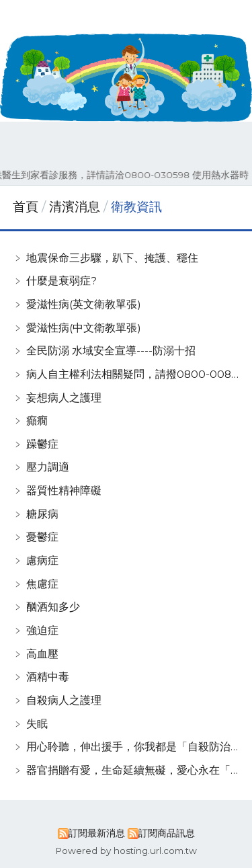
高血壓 (42, 654)
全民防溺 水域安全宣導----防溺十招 (111, 351)
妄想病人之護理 (64, 398)
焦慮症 (42, 584)
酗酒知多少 (53, 607)
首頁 (26, 207)
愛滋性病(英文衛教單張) (84, 304)
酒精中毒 (48, 677)
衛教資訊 (135, 207)
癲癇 (37, 421)
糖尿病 (42, 514)
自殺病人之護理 (64, 700)
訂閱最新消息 (97, 833)
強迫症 (42, 630)
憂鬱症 (42, 537)
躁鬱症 (42, 444)
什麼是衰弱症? (61, 281)
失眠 (37, 724)
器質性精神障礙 (64, 490)
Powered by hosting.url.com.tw (126, 851)
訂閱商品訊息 (167, 833)
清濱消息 (76, 207)
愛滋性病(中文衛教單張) (84, 328)
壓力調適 (48, 467)
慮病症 (42, 560)
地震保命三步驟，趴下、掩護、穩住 (112, 258)
